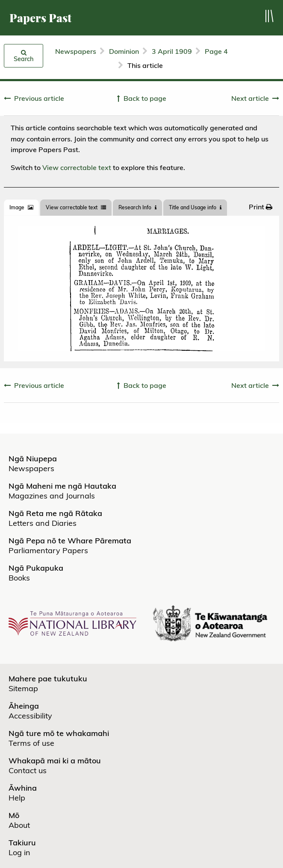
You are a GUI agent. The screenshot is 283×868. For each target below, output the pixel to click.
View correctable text (77, 167)
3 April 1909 (172, 51)
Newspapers (76, 51)
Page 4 (216, 51)
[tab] (21, 208)
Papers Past (40, 18)
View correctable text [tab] (76, 207)
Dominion (124, 51)
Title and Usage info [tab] (195, 207)
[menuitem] (261, 207)
